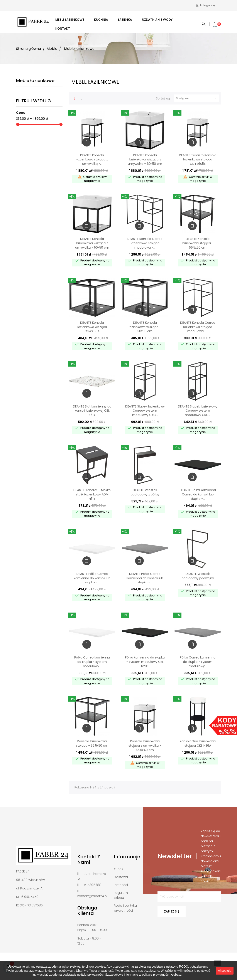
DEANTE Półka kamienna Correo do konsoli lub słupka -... (198, 494)
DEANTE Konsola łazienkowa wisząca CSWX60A (92, 327)
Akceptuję (225, 971)
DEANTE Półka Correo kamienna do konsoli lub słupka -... (92, 578)
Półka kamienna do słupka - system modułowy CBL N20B (145, 662)
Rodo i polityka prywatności (125, 908)
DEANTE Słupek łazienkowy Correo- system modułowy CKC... (145, 411)
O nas (119, 869)
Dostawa (121, 877)
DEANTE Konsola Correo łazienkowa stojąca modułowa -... (145, 243)
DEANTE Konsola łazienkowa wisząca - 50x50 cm (145, 327)
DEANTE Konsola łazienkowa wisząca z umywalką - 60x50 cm (145, 160)
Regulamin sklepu (122, 895)
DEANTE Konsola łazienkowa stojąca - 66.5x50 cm (198, 243)
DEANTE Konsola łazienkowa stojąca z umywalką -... (92, 160)
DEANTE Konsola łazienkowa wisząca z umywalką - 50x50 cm (92, 243)
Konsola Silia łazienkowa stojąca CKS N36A (198, 743)
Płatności (121, 885)
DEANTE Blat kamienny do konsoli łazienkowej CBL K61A (92, 411)
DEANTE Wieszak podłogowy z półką (145, 492)
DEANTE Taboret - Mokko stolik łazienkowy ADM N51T (92, 494)
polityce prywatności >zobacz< (163, 975)
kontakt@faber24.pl (92, 896)
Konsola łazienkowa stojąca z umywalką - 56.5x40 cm (145, 746)
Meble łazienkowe (35, 81)
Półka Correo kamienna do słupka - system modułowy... (92, 662)
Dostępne (197, 98)
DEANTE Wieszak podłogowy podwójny (198, 576)
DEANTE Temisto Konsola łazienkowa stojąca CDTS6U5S (198, 160)
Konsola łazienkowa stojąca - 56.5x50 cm (92, 743)
